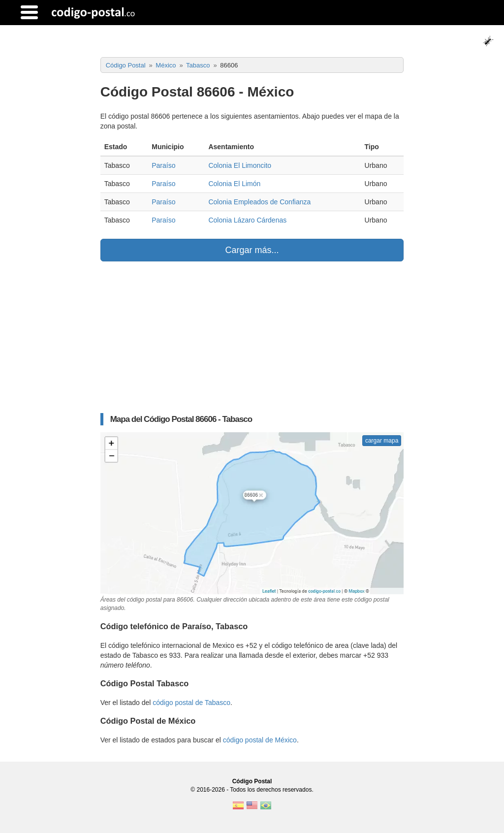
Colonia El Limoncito (240, 165)
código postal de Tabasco (191, 703)
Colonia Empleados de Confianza (259, 202)
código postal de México (260, 740)
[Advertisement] (252, 337)
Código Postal (252, 781)
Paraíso (163, 165)
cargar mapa (382, 441)
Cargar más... (252, 250)
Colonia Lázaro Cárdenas (247, 220)
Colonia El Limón (234, 184)
